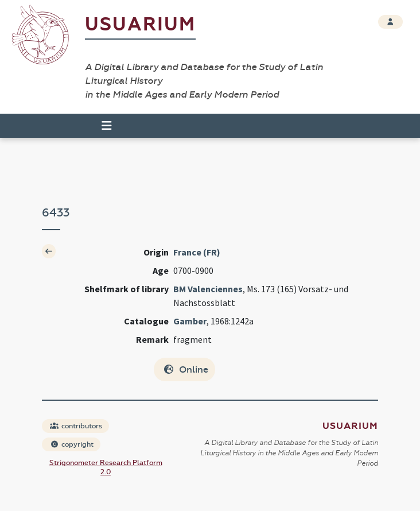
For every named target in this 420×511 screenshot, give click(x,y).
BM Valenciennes (208, 289)
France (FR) (197, 252)
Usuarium (140, 24)
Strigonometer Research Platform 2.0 (106, 467)
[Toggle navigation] (102, 126)
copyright (72, 444)
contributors (76, 426)
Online (186, 369)
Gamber (190, 321)
